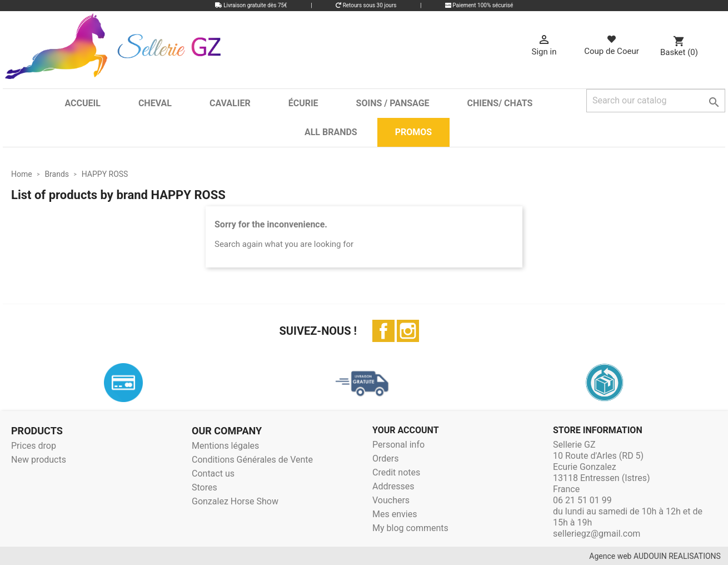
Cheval (155, 103)
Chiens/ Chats (500, 103)
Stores (205, 487)
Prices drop (34, 446)
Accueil (82, 103)
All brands (331, 132)
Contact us (213, 474)
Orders (385, 459)
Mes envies (395, 514)
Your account (406, 430)
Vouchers (391, 500)
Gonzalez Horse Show (235, 501)
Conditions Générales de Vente (252, 460)
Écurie (303, 103)
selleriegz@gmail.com (597, 534)
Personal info (398, 445)
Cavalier (230, 103)
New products (39, 460)
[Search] (656, 101)
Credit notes (396, 472)
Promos (413, 132)
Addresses (393, 486)
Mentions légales (225, 446)
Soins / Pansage (393, 103)
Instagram (408, 331)
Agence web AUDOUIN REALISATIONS (655, 556)
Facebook (383, 331)
